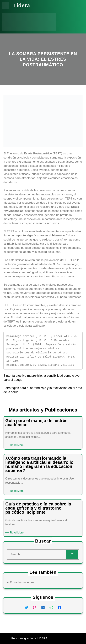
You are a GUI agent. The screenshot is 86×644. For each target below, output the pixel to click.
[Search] (72, 555)
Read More (17, 445)
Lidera (22, 5)
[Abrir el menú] (82, 23)
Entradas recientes (22, 582)
